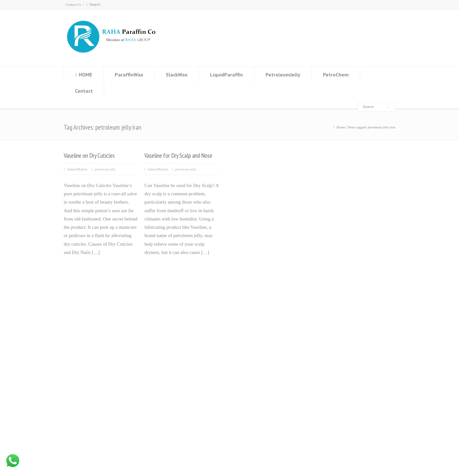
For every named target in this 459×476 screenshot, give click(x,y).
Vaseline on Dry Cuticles (89, 155)
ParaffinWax (129, 75)
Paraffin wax (189, 312)
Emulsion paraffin (193, 362)
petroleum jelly (105, 169)
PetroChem (336, 75)
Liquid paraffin (191, 337)
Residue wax (189, 329)
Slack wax (186, 321)
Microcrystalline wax (197, 354)
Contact (84, 91)
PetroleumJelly (283, 75)
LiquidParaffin (226, 75)
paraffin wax (73, 456)
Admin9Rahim (77, 169)
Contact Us (73, 4)
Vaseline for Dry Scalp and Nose (178, 155)
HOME (85, 75)
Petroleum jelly (191, 345)
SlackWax (177, 75)
